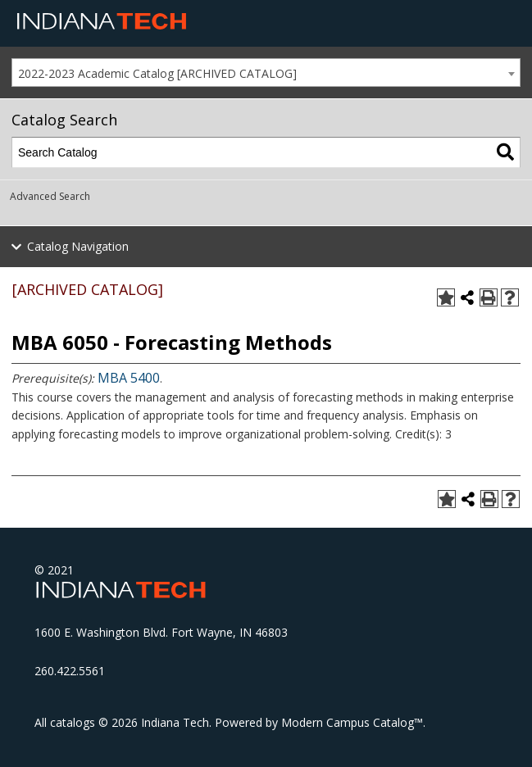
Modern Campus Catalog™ (352, 722)
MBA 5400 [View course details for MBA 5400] (129, 378)
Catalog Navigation (78, 246)
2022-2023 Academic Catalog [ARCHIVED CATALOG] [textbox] (157, 73)
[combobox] (266, 73)
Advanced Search (50, 196)
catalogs (73, 722)
